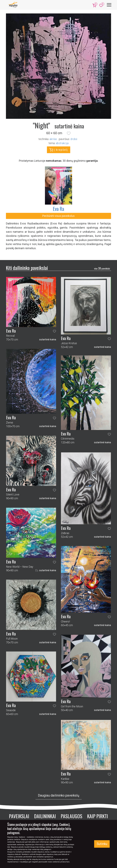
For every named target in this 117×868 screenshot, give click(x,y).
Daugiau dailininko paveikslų (59, 795)
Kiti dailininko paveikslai (27, 268)
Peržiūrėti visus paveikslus (58, 216)
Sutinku (102, 844)
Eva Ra (58, 209)
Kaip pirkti (98, 816)
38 (102, 268)
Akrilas (53, 139)
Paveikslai (19, 816)
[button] (69, 133)
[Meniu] (109, 5)
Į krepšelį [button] (59, 150)
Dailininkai (45, 816)
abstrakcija (62, 143)
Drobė (74, 139)
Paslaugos (72, 816)
